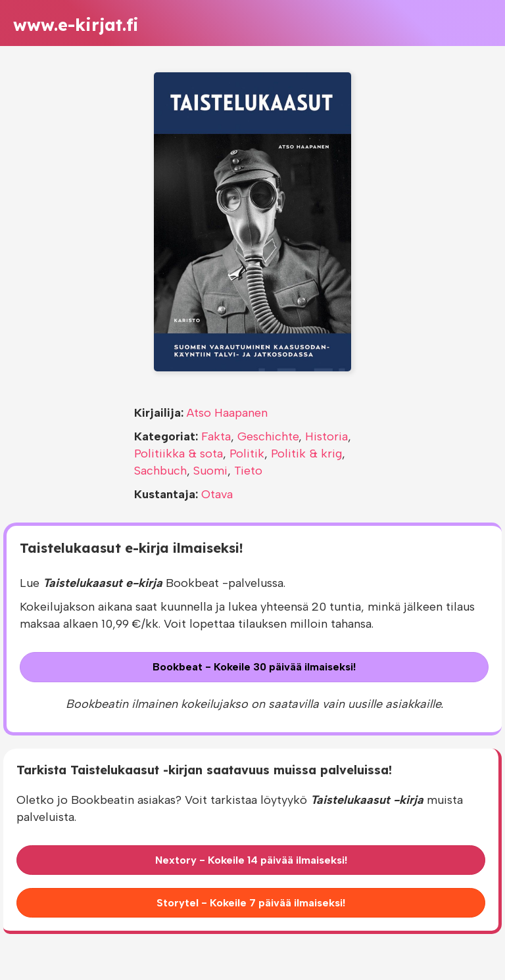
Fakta (216, 436)
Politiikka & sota (179, 454)
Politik (247, 454)
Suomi (210, 471)
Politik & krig (306, 454)
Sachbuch (160, 471)
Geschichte (268, 436)
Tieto (248, 471)
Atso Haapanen (227, 413)
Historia (326, 436)
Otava (217, 494)
